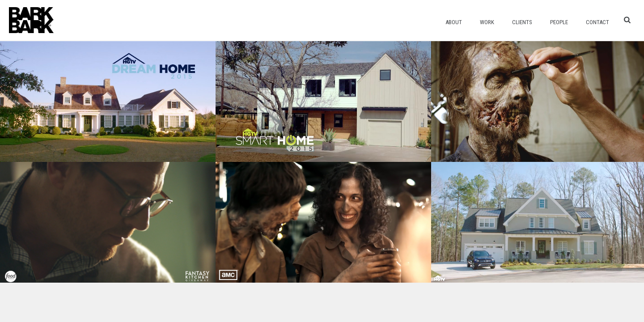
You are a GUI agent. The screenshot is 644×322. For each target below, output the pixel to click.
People (559, 22)
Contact (597, 22)
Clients (522, 22)
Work (487, 22)
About (454, 22)
